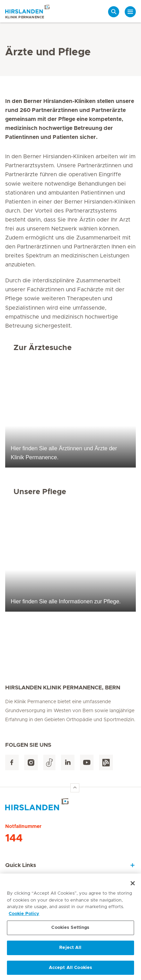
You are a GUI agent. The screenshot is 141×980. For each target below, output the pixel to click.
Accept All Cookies (70, 970)
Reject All (70, 950)
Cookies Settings (70, 930)
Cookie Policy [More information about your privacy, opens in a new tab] (24, 916)
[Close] (133, 885)
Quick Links (21, 865)
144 (14, 838)
